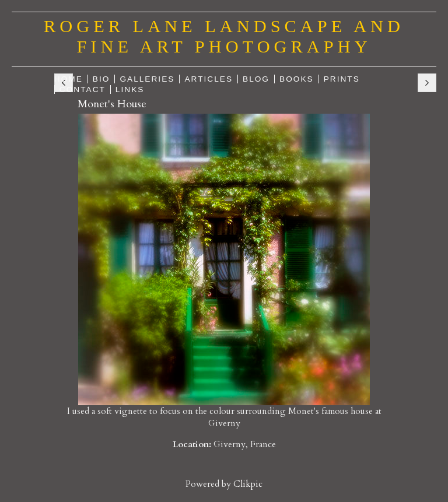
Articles (209, 79)
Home (69, 79)
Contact (83, 89)
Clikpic (248, 484)
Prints (342, 79)
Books (297, 79)
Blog (256, 79)
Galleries (147, 79)
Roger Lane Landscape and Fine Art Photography (224, 36)
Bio (101, 79)
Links (130, 89)
